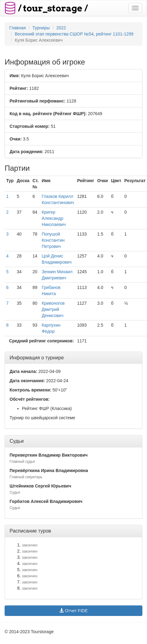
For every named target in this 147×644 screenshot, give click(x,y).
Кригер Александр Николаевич (54, 218)
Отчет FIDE (73, 611)
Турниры (41, 28)
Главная (17, 28)
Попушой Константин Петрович (53, 240)
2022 (61, 28)
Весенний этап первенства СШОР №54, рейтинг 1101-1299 (74, 34)
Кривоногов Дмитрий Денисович (53, 309)
